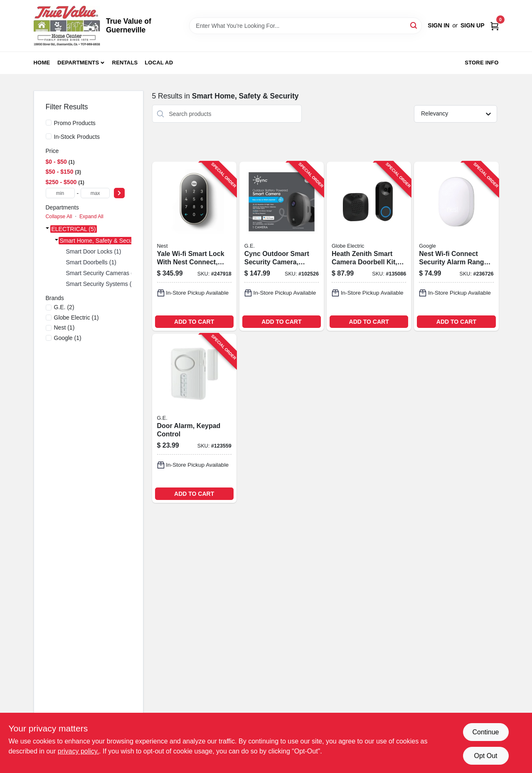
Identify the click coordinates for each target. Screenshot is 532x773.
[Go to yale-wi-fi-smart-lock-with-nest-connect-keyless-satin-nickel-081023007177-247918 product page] (194, 246)
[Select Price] (119, 193)
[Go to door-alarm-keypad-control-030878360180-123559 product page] (194, 418)
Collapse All (59, 217)
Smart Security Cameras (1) (102, 273)
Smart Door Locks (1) (94, 251)
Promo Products (75, 123)
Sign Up (473, 25)
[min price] (60, 193)
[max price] (95, 193)
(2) (64, 307)
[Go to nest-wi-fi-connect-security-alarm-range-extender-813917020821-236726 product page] (456, 246)
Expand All (91, 217)
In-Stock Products (77, 137)
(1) (76, 318)
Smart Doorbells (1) (91, 262)
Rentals (125, 63)
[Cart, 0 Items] (495, 26)
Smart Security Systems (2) (101, 284)
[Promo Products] (49, 123)
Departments (78, 63)
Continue (485, 732)
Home (42, 63)
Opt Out (485, 756)
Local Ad (159, 63)
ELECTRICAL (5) (74, 229)
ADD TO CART (194, 322)
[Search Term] (305, 26)
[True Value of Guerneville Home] (67, 26)
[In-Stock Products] (49, 136)
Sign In (438, 25)
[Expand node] (47, 229)
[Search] (414, 25)
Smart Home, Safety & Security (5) (105, 241)
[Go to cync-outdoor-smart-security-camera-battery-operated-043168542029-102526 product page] (282, 246)
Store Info (482, 63)
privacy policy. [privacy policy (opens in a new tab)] (78, 751)
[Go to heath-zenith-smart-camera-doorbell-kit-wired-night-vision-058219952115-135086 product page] (369, 246)
